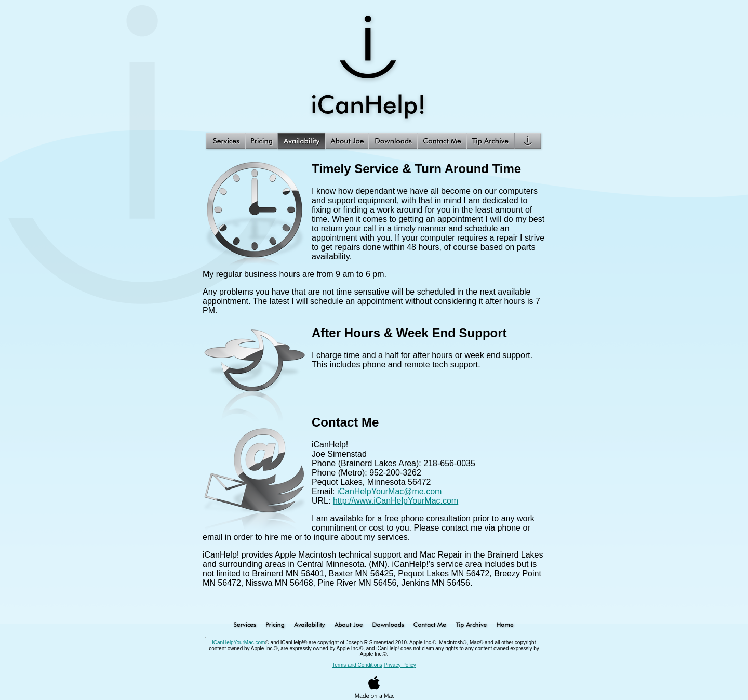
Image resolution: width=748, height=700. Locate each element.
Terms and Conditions (357, 665)
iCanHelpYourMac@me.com (390, 491)
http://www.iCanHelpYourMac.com (396, 501)
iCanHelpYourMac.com (239, 643)
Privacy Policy (400, 665)
